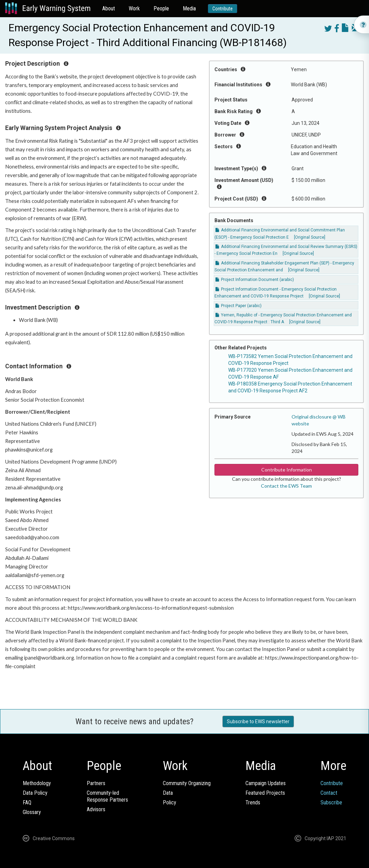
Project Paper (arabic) (239, 306)
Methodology (37, 783)
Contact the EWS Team (286, 486)
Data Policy (35, 793)
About (109, 8)
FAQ (27, 802)
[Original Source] (310, 237)
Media (189, 8)
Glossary (32, 812)
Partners (96, 783)
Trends (253, 802)
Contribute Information (287, 470)
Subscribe (331, 802)
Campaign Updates (266, 783)
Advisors (96, 809)
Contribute (223, 9)
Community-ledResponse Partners (107, 796)
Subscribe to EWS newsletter (258, 721)
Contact (329, 793)
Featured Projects (265, 793)
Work (134, 8)
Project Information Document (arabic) (255, 280)
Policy (170, 802)
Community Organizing (187, 783)
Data (168, 793)
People (161, 8)
